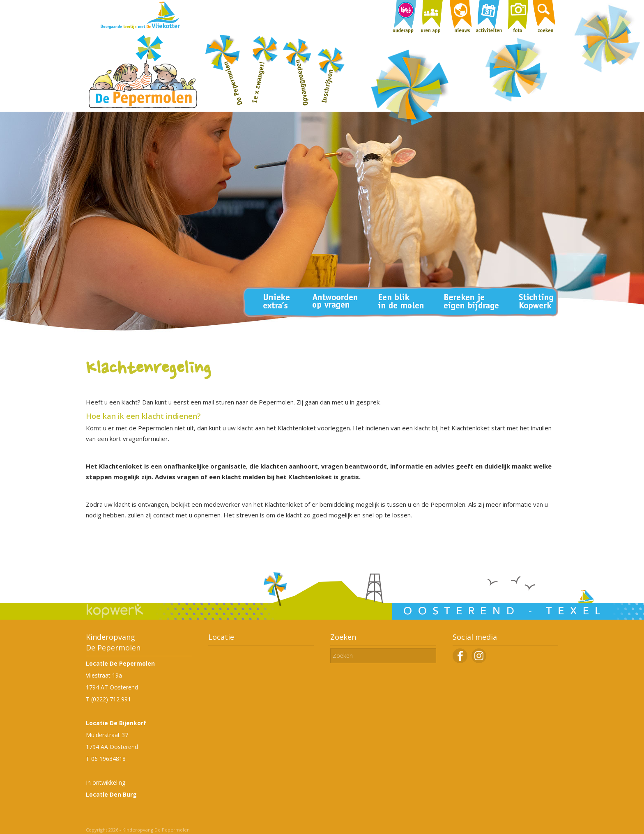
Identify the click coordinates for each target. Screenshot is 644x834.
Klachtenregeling (148, 369)
